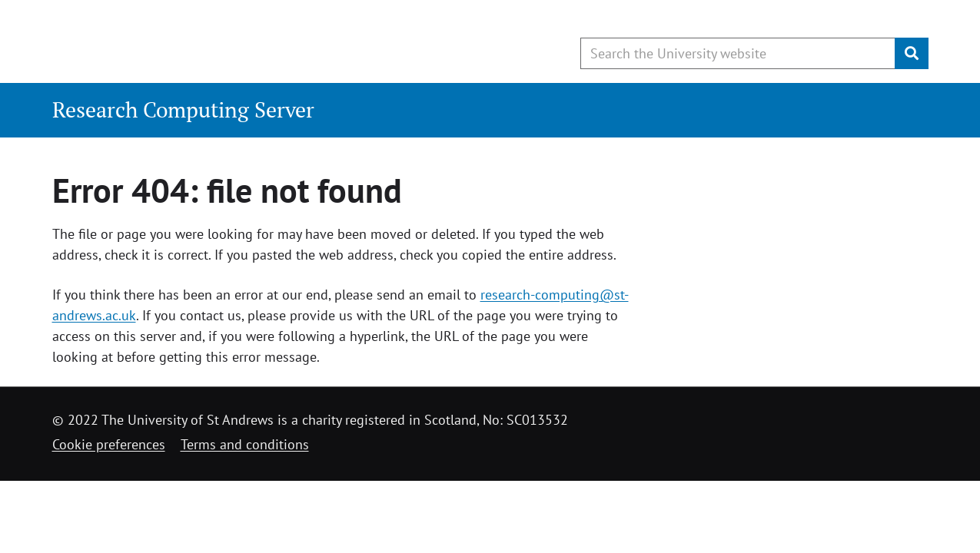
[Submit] (912, 53)
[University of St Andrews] (177, 42)
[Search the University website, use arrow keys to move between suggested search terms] (738, 53)
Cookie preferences (109, 444)
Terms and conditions (245, 444)
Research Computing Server (183, 109)
